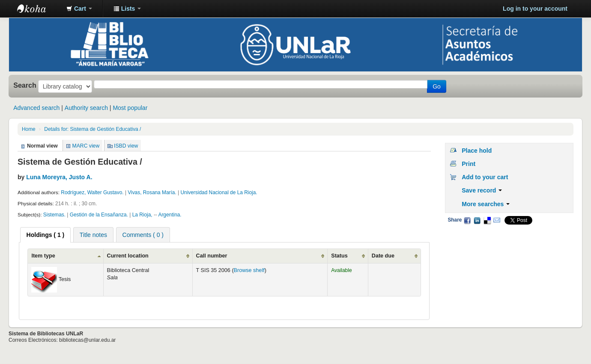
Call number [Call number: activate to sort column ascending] (212, 256)
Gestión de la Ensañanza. (99, 215)
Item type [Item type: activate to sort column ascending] (43, 256)
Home (29, 129)
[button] (79, 9)
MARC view (86, 146)
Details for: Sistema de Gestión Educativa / (93, 129)
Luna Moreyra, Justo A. (59, 177)
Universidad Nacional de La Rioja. (219, 192)
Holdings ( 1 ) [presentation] (46, 235)
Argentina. (170, 215)
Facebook (467, 220)
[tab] (46, 235)
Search (25, 85)
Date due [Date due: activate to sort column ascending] (383, 256)
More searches (486, 204)
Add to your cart (485, 177)
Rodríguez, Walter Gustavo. (92, 192)
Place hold (477, 151)
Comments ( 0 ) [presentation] (143, 235)
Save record (482, 190)
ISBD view (126, 146)
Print (469, 164)
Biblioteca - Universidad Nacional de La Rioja (39, 9)
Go (437, 86)
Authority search (86, 108)
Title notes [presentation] (93, 235)
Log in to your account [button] (535, 9)
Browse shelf (249, 270)
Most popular (130, 108)
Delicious (487, 220)
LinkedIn (477, 220)
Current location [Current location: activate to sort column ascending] (128, 256)
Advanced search (36, 108)
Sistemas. (54, 215)
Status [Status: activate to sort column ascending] (339, 256)
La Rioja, (142, 215)
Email (497, 220)
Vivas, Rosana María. (152, 192)
